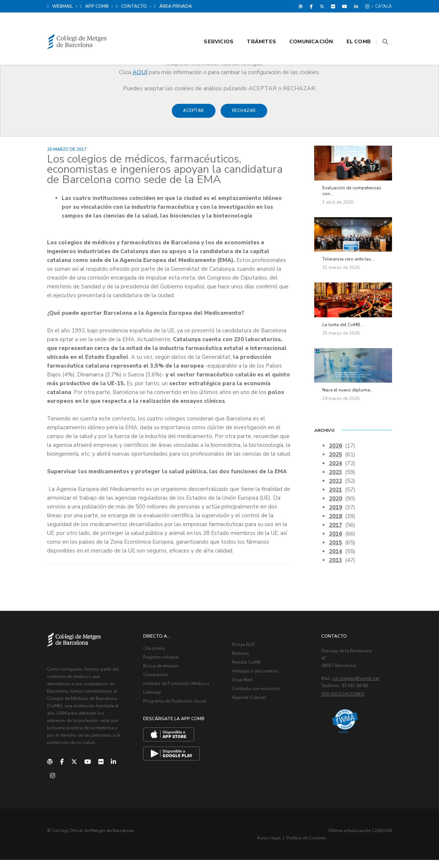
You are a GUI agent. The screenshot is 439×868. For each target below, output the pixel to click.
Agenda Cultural (253, 709)
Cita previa (158, 660)
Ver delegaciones (347, 706)
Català (384, 6)
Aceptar (194, 114)
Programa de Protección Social (179, 713)
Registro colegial (165, 669)
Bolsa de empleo (165, 678)
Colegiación (160, 686)
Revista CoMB (250, 674)
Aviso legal (333, 846)
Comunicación (302, 26)
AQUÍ (140, 72)
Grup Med (246, 692)
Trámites (252, 26)
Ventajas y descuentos (259, 683)
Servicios (209, 26)
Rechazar (244, 114)
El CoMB (349, 26)
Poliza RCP (247, 656)
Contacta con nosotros (260, 700)
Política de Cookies (370, 846)
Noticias (245, 665)
